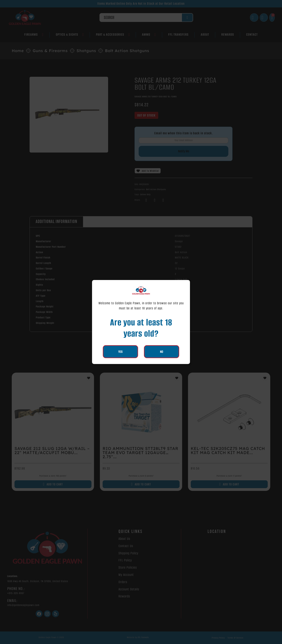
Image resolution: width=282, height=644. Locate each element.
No (162, 352)
